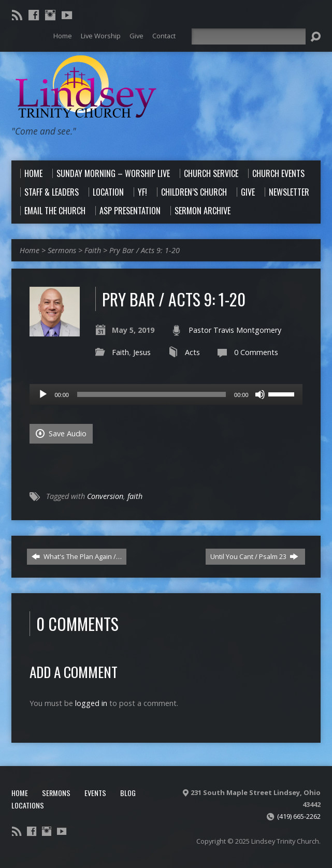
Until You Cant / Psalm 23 (254, 556)
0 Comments (256, 352)
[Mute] (260, 394)
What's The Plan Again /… (77, 556)
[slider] (151, 394)
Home (30, 250)
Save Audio (61, 433)
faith (135, 496)
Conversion (105, 496)
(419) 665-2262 (299, 816)
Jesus (142, 352)
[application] (166, 394)
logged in (91, 703)
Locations (28, 805)
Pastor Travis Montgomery (235, 330)
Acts (192, 352)
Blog (128, 793)
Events (95, 793)
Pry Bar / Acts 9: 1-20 (145, 250)
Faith (93, 250)
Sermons (62, 250)
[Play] (43, 394)
